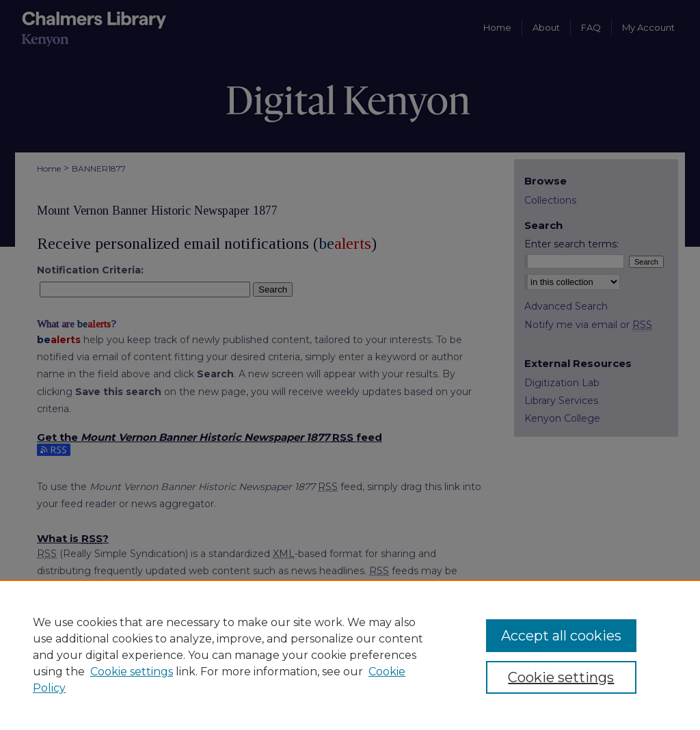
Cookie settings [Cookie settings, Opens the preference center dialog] (561, 677)
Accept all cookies (561, 636)
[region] (350, 655)
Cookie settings (132, 672)
